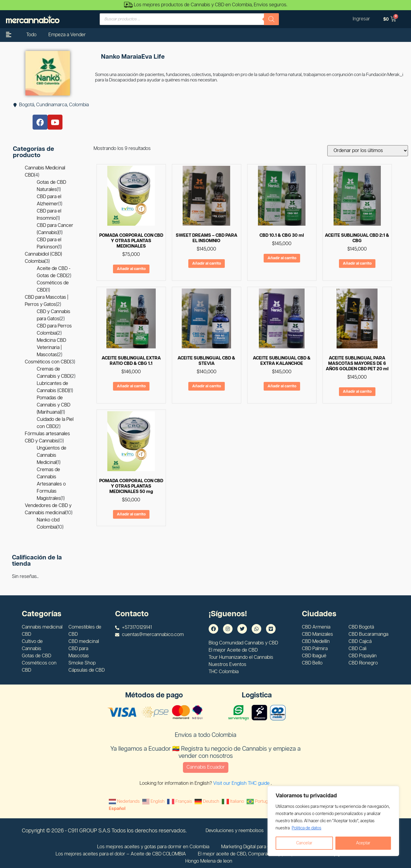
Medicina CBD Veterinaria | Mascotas (51, 348)
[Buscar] (271, 19)
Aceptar (363, 843)
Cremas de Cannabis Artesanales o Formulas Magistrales (51, 484)
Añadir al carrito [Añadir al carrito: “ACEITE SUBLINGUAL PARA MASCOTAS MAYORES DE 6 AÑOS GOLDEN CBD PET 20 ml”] (357, 392)
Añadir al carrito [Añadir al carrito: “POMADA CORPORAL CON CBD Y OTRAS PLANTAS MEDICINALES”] (131, 269)
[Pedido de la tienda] (368, 151)
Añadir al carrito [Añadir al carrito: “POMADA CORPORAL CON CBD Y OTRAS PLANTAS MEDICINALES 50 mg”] (131, 514)
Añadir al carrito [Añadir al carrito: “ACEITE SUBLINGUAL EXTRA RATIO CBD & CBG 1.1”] (131, 386)
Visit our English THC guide (242, 783)
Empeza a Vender (67, 35)
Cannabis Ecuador (206, 767)
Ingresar (361, 19)
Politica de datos (307, 828)
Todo (31, 35)
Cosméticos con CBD (47, 362)
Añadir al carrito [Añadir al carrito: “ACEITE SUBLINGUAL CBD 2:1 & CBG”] (357, 264)
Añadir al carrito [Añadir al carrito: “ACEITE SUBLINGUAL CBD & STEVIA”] (207, 386)
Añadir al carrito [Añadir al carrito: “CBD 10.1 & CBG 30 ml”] (282, 258)
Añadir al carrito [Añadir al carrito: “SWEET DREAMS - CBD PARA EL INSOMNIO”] (207, 264)
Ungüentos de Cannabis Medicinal (52, 455)
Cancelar (304, 843)
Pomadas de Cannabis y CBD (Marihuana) (54, 405)
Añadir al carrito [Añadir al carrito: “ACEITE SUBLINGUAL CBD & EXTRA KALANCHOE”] (282, 386)
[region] (333, 821)
